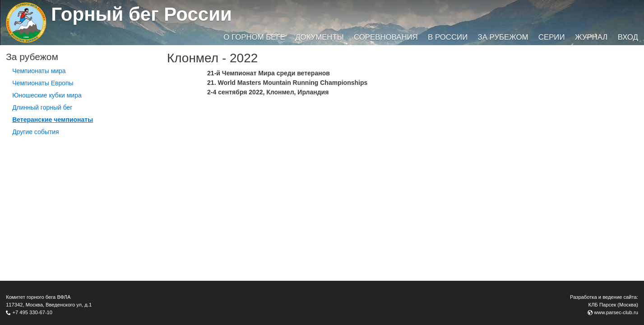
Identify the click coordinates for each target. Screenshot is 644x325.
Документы (319, 37)
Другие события (36, 132)
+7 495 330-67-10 (32, 312)
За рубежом (503, 37)
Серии (552, 37)
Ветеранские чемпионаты (53, 120)
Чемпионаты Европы (43, 83)
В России (448, 37)
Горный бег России (141, 14)
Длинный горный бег (42, 107)
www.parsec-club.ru (616, 312)
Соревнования (386, 37)
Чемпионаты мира (39, 71)
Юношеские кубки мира (47, 95)
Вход (628, 37)
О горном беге (254, 37)
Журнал (591, 37)
